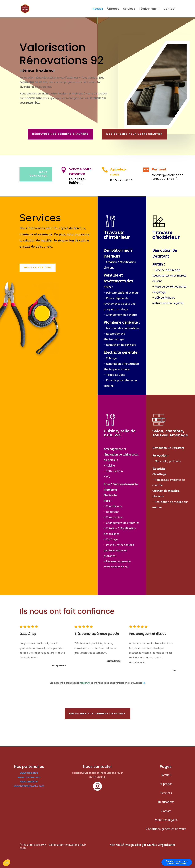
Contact (170, 9)
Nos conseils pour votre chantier (134, 134)
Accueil (98, 9)
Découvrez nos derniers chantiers (60, 134)
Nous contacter (38, 267)
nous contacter (39, 174)
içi (144, 683)
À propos (113, 9)
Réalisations (148, 9)
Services (129, 9)
